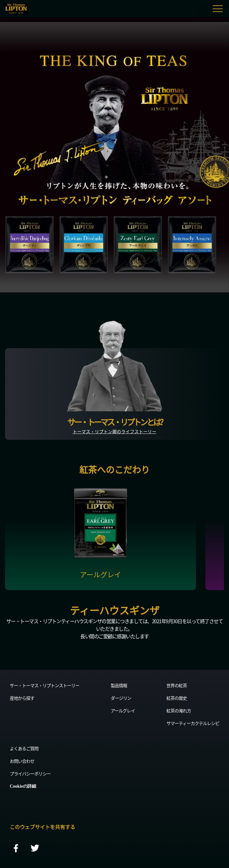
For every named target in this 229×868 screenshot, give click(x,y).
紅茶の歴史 (177, 698)
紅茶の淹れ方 (179, 710)
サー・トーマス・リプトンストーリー (45, 685)
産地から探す (22, 698)
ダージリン (121, 698)
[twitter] (35, 849)
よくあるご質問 (24, 748)
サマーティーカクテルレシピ (193, 723)
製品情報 (119, 685)
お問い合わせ (22, 761)
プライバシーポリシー (30, 773)
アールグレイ (123, 710)
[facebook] (16, 849)
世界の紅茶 (177, 685)
